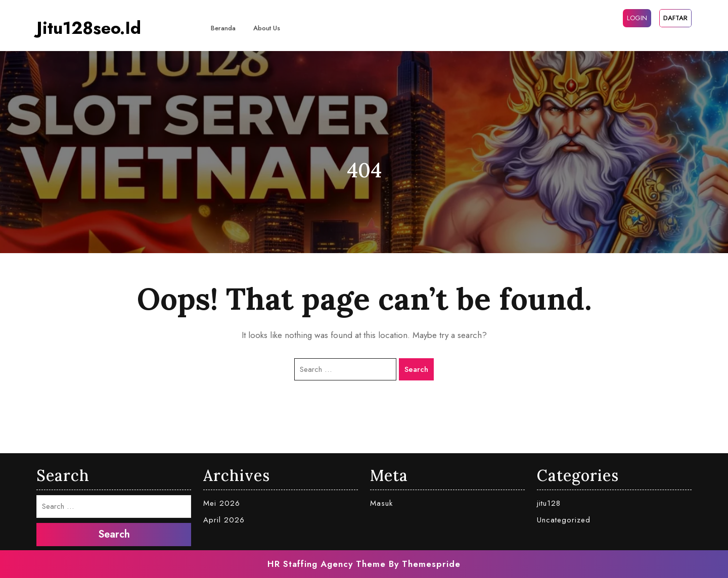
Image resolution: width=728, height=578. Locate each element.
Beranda (223, 28)
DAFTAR (675, 18)
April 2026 (224, 520)
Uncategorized (564, 520)
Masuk (381, 503)
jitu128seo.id (89, 28)
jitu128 (549, 503)
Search (416, 369)
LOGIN (637, 18)
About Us (267, 28)
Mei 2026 (222, 503)
